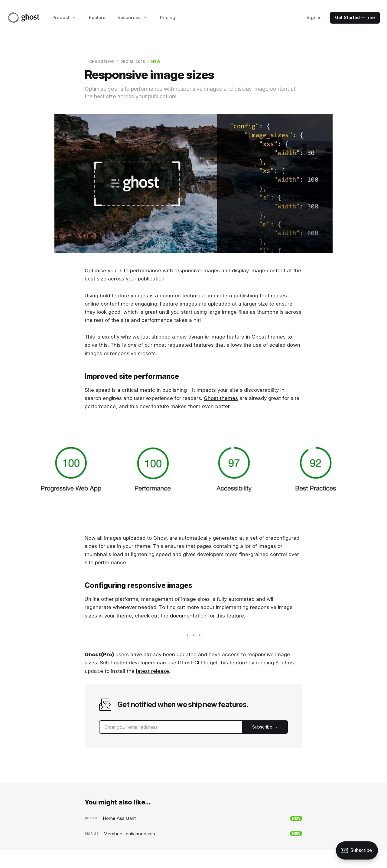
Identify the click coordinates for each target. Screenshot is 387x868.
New (156, 62)
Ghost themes (221, 398)
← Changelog (99, 62)
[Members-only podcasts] (193, 834)
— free (355, 17)
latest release (153, 671)
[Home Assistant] (193, 818)
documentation (188, 616)
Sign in (314, 17)
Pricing (168, 17)
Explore (97, 17)
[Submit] (265, 727)
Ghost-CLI (190, 663)
